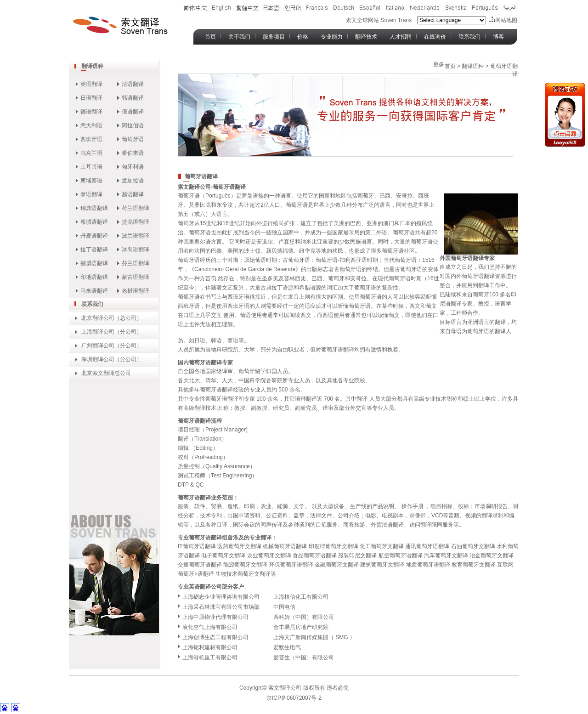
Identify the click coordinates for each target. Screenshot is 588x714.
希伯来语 (133, 153)
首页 (210, 37)
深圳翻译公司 (98, 359)
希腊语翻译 (94, 222)
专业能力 (332, 37)
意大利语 (91, 125)
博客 (498, 37)
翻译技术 (366, 37)
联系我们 (469, 37)
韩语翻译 (133, 98)
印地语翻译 (94, 277)
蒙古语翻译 (136, 277)
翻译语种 (92, 66)
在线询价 (435, 37)
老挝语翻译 (136, 291)
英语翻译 (91, 84)
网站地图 (503, 20)
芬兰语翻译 (136, 263)
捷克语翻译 (136, 222)
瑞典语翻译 (94, 208)
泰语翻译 (91, 194)
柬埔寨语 (91, 181)
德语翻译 (91, 112)
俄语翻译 (133, 112)
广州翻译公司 (98, 346)
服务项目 (274, 37)
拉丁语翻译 (94, 249)
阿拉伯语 (133, 125)
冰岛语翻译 (136, 249)
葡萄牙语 (133, 139)
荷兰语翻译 (136, 208)
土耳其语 (91, 167)
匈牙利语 (133, 167)
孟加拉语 (133, 181)
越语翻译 (133, 194)
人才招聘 (401, 37)
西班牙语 (91, 139)
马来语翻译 (94, 291)
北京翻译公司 (98, 318)
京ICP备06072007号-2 (294, 698)
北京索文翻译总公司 (106, 373)
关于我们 (239, 37)
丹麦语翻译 (94, 236)
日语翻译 (91, 98)
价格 (303, 37)
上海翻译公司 (98, 332)
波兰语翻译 (136, 236)
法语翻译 (133, 84)
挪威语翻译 (94, 263)
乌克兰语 (91, 153)
